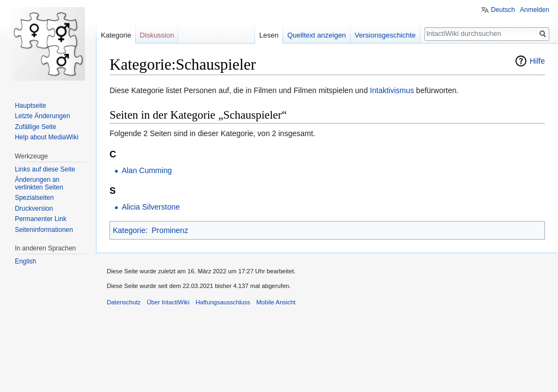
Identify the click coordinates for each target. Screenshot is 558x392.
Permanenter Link (41, 219)
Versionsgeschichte (385, 35)
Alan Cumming (147, 170)
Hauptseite (30, 106)
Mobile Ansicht (276, 302)
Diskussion (157, 35)
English (25, 261)
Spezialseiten (34, 198)
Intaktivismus (392, 90)
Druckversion (34, 209)
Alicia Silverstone (151, 207)
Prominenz (170, 230)
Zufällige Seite (35, 127)
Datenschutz (124, 302)
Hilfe (537, 61)
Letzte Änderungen (42, 116)
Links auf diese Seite (45, 169)
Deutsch (503, 10)
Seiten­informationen (44, 230)
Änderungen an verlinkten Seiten (39, 183)
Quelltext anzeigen (317, 35)
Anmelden (535, 10)
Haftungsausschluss (223, 302)
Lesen (269, 35)
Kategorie (129, 230)
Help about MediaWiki (47, 137)
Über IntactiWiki (168, 302)
